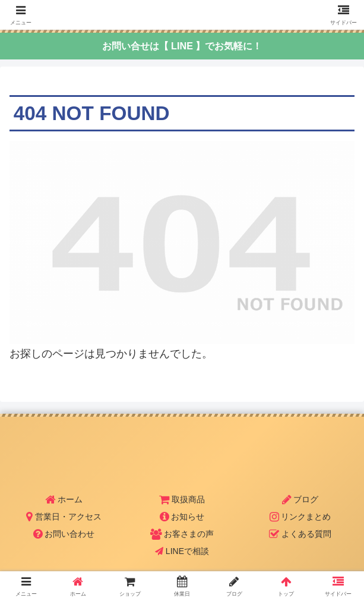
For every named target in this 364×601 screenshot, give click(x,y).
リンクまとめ (300, 517)
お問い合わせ (64, 534)
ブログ (300, 499)
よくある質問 (300, 534)
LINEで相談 (182, 551)
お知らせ (182, 517)
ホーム (64, 499)
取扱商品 (182, 499)
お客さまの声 (182, 534)
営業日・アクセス (64, 517)
